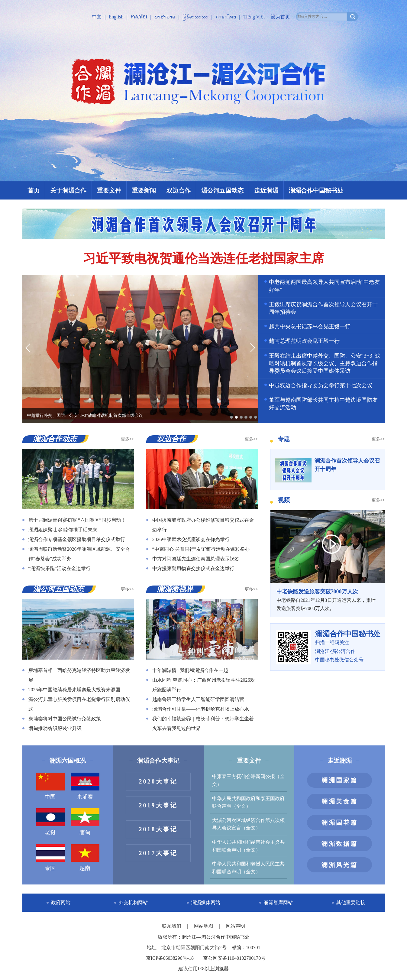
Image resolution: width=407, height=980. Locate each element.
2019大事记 (158, 805)
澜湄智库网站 (278, 902)
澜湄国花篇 (340, 823)
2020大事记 (158, 781)
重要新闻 (144, 190)
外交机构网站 (133, 902)
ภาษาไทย (226, 17)
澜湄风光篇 (340, 865)
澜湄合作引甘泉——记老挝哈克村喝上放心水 (201, 709)
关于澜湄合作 (68, 190)
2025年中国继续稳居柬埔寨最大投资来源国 (74, 690)
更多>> (128, 439)
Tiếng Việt (254, 17)
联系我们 (172, 926)
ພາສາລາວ (165, 17)
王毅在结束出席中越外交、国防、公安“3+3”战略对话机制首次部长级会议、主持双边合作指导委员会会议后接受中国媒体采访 (325, 363)
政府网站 (61, 902)
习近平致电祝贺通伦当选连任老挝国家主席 (204, 258)
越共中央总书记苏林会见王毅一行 (310, 326)
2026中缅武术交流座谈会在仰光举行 (191, 539)
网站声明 (235, 926)
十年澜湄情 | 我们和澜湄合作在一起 (190, 670)
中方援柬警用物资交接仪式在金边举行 (193, 568)
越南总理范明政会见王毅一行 (304, 341)
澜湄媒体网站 (206, 902)
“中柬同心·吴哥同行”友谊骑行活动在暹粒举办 (201, 549)
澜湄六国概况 (68, 761)
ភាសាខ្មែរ (139, 17)
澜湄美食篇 (340, 801)
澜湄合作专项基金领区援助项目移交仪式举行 (77, 539)
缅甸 (85, 822)
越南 (85, 858)
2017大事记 (158, 853)
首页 (34, 190)
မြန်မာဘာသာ (195, 17)
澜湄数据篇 (340, 844)
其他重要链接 (351, 902)
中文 (97, 17)
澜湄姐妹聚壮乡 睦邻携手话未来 (63, 530)
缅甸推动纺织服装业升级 (55, 728)
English (116, 17)
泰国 (50, 858)
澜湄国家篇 (340, 780)
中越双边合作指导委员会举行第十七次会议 (321, 385)
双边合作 (179, 190)
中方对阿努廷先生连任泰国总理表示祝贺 (196, 559)
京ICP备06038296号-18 (170, 958)
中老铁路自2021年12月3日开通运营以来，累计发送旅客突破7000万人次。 (328, 599)
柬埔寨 (85, 786)
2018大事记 (158, 829)
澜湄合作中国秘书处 (316, 190)
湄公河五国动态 (222, 190)
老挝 (50, 822)
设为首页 (280, 17)
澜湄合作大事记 (158, 761)
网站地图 (204, 926)
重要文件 (109, 190)
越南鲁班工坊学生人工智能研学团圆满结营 (198, 699)
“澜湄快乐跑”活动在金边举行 (60, 568)
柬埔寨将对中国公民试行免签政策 (65, 719)
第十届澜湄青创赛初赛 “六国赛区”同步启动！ (77, 520)
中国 (50, 786)
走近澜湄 (266, 190)
